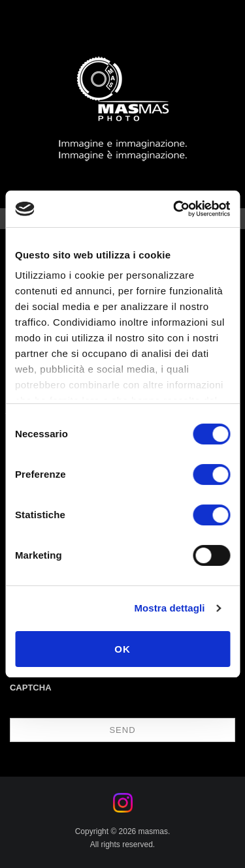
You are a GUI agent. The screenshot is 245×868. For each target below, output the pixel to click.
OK (122, 649)
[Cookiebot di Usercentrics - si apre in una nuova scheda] (174, 209)
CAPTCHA (31, 688)
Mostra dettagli (169, 608)
